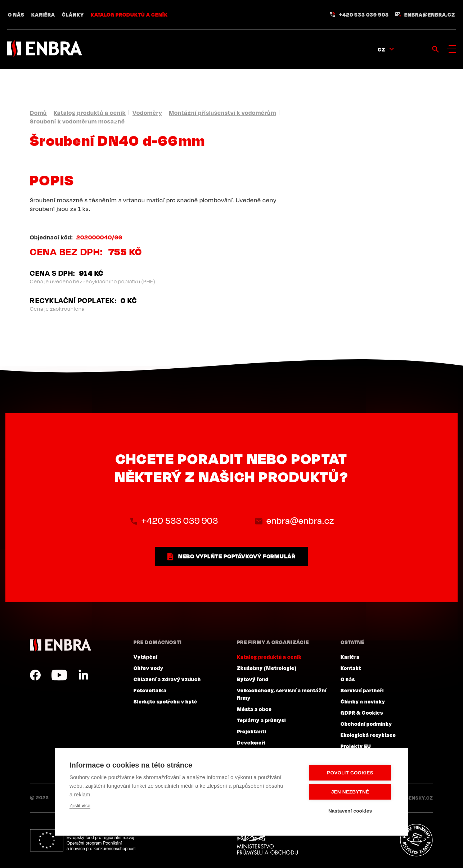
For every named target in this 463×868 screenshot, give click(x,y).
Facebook (35, 675)
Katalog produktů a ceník (129, 14)
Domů (38, 113)
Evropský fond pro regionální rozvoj (83, 840)
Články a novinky (363, 701)
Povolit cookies (350, 773)
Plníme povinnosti (416, 840)
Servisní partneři (362, 690)
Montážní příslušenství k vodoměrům (222, 113)
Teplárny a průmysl (261, 720)
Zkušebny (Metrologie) (267, 668)
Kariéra (43, 14)
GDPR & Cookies (362, 712)
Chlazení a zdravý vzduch (167, 679)
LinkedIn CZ (83, 675)
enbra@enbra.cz (430, 14)
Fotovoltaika (150, 690)
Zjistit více (80, 806)
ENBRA (60, 645)
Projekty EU (356, 746)
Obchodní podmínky (366, 724)
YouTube (59, 675)
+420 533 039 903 (364, 14)
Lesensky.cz (417, 798)
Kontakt (351, 668)
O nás (16, 14)
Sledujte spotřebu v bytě (165, 701)
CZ (381, 49)
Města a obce (254, 709)
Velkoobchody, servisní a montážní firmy (282, 694)
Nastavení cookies (350, 811)
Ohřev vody (149, 668)
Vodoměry (147, 113)
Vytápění (145, 657)
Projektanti (251, 731)
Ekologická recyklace (368, 735)
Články (73, 14)
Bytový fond (253, 679)
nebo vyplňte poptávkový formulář (237, 556)
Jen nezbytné (350, 792)
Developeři (251, 742)
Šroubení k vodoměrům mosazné (77, 121)
